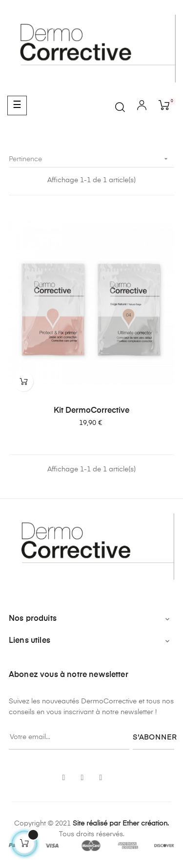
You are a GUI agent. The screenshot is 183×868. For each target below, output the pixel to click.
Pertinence (91, 159)
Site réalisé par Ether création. (121, 824)
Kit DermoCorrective (91, 411)
